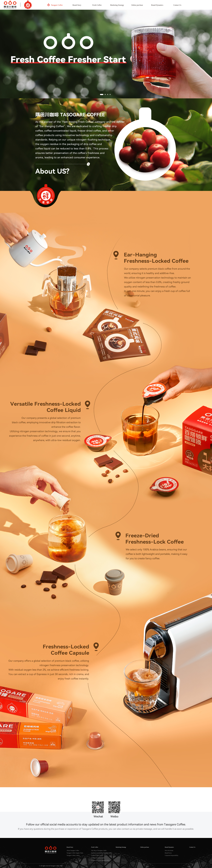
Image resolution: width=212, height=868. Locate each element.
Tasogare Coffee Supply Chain (75, 853)
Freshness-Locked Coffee (98, 858)
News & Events (169, 851)
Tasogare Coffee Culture (73, 855)
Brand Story (77, 5)
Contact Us (177, 5)
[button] (102, 94)
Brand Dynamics (157, 5)
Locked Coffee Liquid (97, 855)
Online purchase (137, 5)
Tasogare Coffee (57, 5)
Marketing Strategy (117, 5)
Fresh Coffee (97, 5)
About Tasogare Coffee (73, 851)
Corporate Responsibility (171, 855)
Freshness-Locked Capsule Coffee (100, 860)
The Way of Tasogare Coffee (99, 851)
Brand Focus (168, 853)
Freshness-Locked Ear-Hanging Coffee (102, 853)
